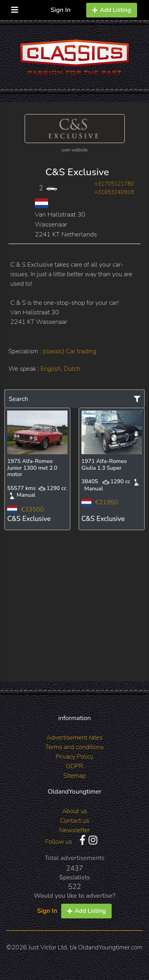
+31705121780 (114, 184)
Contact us (75, 821)
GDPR (74, 766)
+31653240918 (114, 192)
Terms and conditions (74, 747)
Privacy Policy (74, 757)
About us (74, 811)
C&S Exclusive (77, 172)
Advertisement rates (74, 738)
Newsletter (74, 830)
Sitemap (74, 776)
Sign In (60, 10)
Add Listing (112, 10)
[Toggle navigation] (15, 8)
